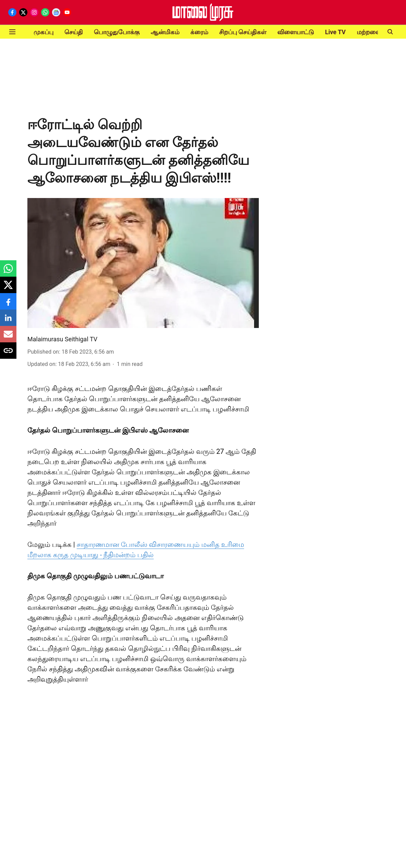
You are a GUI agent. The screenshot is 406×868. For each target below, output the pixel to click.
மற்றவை (369, 32)
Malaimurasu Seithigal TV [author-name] (62, 339)
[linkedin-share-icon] (8, 321)
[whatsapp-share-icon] (8, 272)
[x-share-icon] (8, 288)
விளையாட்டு (296, 32)
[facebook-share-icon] (8, 305)
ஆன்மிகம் (165, 32)
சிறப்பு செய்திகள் (243, 32)
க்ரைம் (199, 32)
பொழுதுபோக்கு (117, 32)
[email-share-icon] (8, 338)
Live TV (335, 32)
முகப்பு (43, 32)
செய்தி (74, 32)
